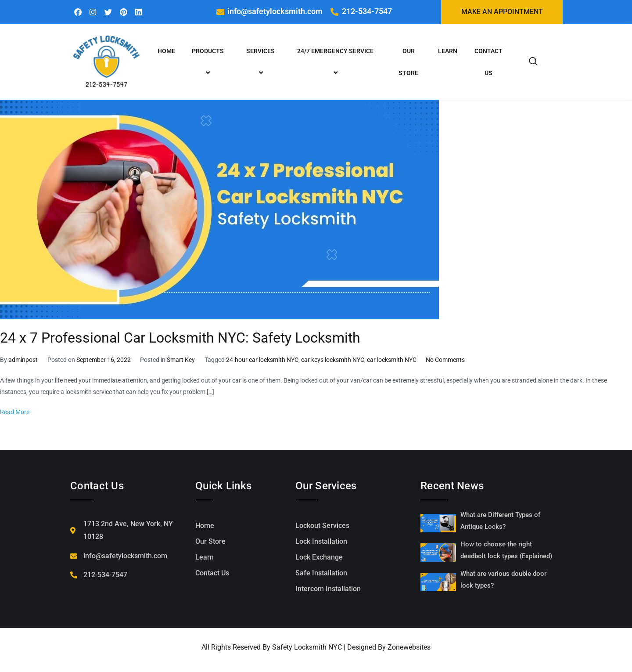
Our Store (408, 62)
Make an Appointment (502, 12)
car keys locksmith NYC (333, 360)
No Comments (445, 360)
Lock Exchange (319, 558)
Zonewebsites (409, 648)
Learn (448, 51)
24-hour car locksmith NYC (262, 360)
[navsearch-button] (533, 62)
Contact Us (488, 62)
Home (166, 51)
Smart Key (181, 360)
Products (209, 62)
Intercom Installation (328, 589)
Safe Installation (321, 573)
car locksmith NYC (392, 360)
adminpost (23, 360)
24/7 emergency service (337, 62)
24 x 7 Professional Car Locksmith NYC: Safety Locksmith (180, 339)
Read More (15, 413)
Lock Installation (321, 542)
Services (262, 62)
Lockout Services (322, 526)
